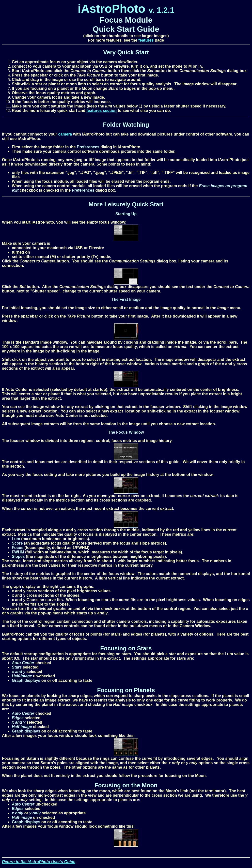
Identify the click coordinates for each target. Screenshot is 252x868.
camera (65, 134)
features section (102, 111)
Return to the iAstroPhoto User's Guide (39, 862)
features (146, 40)
